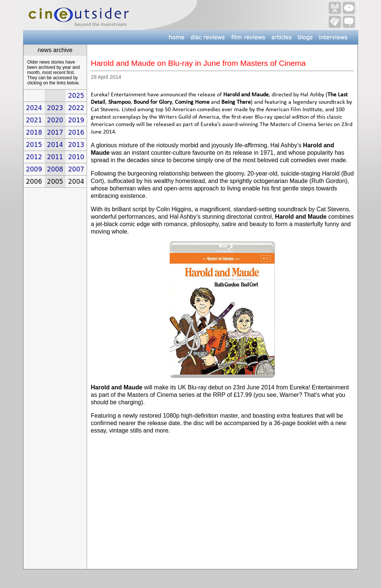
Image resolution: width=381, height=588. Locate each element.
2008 (55, 169)
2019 (76, 120)
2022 (76, 108)
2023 (55, 108)
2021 (34, 120)
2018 (34, 132)
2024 (34, 108)
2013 (76, 145)
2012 (34, 157)
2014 (55, 145)
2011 (55, 157)
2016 (76, 132)
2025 (76, 96)
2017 (55, 132)
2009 (34, 169)
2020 (55, 120)
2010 (76, 157)
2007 (76, 169)
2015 (34, 145)
